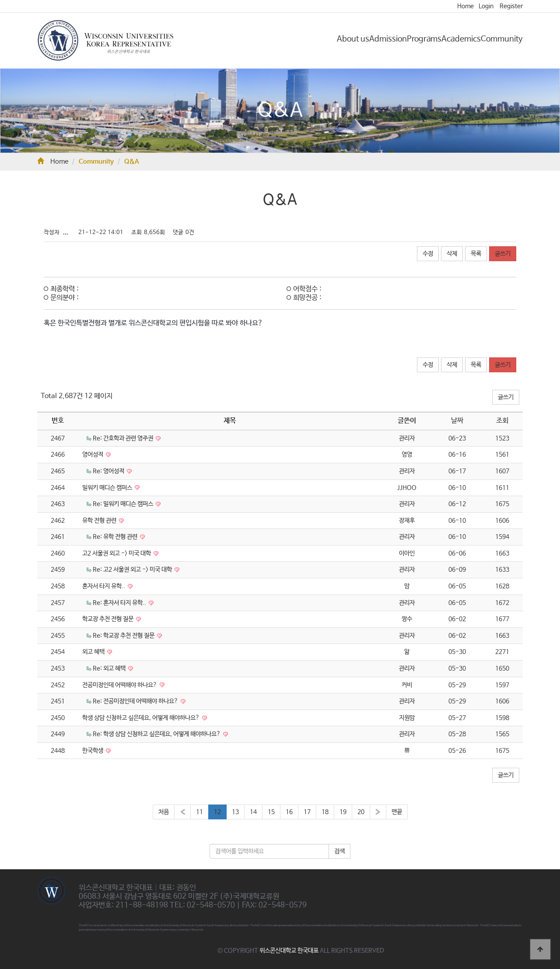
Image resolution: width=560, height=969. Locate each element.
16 (289, 812)
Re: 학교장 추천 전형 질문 (124, 636)
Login (486, 6)
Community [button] (502, 39)
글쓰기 (503, 254)
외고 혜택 (94, 652)
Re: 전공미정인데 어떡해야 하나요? (136, 701)
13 (235, 812)
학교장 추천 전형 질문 (108, 619)
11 (199, 812)
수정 (428, 254)
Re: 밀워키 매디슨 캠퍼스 (124, 504)
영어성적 (93, 455)
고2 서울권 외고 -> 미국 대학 (117, 553)
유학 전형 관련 (100, 521)
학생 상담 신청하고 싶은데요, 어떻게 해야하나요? (142, 718)
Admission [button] (388, 39)
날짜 (457, 421)
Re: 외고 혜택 (110, 668)
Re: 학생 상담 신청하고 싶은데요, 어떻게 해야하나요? (157, 734)
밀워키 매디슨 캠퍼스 (108, 488)
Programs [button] (424, 39)
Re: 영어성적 (109, 471)
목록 (476, 254)
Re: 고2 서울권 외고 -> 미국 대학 (133, 570)
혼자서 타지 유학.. (104, 586)
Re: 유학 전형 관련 (116, 537)
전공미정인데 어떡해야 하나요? (120, 685)
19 (343, 812)
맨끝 (397, 812)
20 (361, 812)
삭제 (452, 254)
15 (271, 812)
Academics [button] (461, 39)
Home (465, 6)
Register (511, 6)
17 (307, 812)
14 (253, 812)
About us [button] (353, 39)
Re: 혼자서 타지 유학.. (120, 603)
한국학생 (93, 751)
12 (217, 812)
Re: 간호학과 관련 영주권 (124, 438)
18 (325, 812)
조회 (502, 421)
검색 (339, 851)
